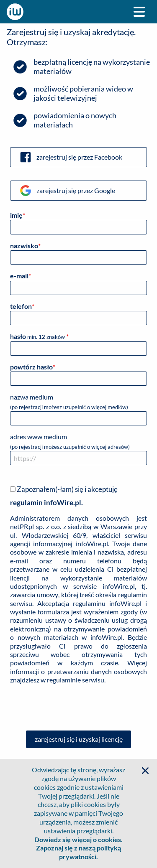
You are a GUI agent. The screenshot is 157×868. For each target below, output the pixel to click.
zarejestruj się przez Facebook (71, 157)
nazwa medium (78, 409)
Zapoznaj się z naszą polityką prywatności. (78, 852)
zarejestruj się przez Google (67, 191)
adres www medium (78, 449)
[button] (145, 771)
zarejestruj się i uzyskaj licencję (79, 739)
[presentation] (79, 708)
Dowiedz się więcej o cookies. (78, 839)
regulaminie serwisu (76, 680)
